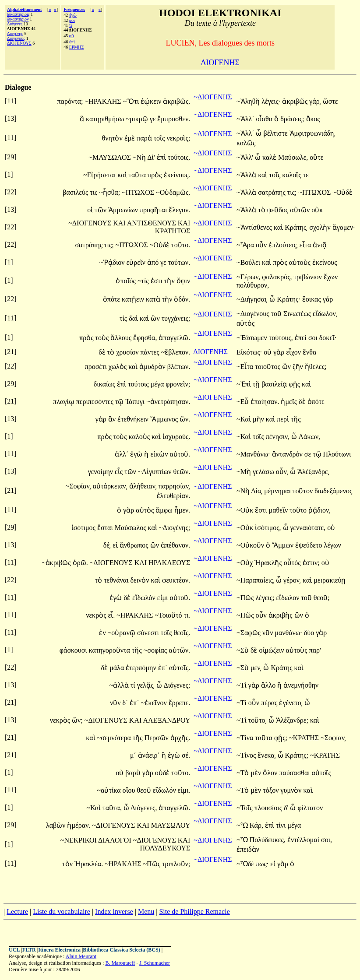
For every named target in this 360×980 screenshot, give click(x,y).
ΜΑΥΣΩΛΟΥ (171, 825)
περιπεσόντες (96, 402)
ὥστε (330, 101)
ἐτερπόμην (142, 668)
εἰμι (164, 598)
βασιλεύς (76, 192)
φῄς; (281, 738)
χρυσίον (128, 352)
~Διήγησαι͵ (252, 299)
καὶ (123, 175)
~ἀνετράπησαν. (168, 402)
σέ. (186, 755)
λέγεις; (265, 598)
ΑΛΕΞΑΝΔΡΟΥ (166, 720)
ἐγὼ (73, 15)
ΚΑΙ (120, 223)
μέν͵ (256, 668)
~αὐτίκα (109, 790)
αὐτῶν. (179, 650)
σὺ (72, 36)
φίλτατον (310, 808)
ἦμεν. (182, 510)
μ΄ (133, 755)
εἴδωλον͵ (325, 314)
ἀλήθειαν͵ (143, 486)
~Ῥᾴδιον (113, 262)
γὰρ (280, 352)
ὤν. (185, 419)
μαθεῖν (279, 510)
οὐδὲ (163, 773)
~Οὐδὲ (342, 192)
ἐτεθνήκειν (134, 419)
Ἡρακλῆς (269, 563)
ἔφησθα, (145, 338)
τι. (187, 615)
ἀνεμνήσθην (301, 685)
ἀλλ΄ (122, 454)
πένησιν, (278, 437)
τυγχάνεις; (176, 318)
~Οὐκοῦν (251, 545)
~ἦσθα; (109, 192)
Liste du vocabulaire (62, 912)
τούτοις (139, 384)
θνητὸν (113, 138)
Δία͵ (257, 491)
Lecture (17, 912)
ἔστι (262, 510)
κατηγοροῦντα (110, 650)
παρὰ (145, 138)
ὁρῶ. (80, 563)
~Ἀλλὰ (247, 175)
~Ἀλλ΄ (245, 119)
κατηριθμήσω (106, 119)
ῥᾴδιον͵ (319, 510)
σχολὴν (321, 227)
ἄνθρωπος (135, 545)
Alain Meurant (81, 956)
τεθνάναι (117, 580)
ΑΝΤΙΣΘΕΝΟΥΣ (152, 223)
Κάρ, (256, 825)
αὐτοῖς (321, 773)
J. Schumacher (155, 963)
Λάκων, (309, 437)
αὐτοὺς (301, 262)
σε (309, 454)
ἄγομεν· (344, 227)
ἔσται (106, 528)
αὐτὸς (245, 323)
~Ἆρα (246, 245)
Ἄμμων (284, 545)
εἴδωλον (289, 598)
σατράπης (273, 192)
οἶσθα (265, 119)
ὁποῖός (126, 281)
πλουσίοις (269, 808)
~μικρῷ (138, 119)
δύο (310, 633)
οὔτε (316, 157)
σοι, (326, 840)
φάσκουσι (74, 650)
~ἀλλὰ (120, 685)
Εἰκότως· (249, 352)
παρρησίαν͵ (174, 486)
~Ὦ (243, 825)
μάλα (118, 668)
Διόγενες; (177, 685)
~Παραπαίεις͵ (255, 580)
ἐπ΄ (163, 668)
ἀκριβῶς (296, 101)
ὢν (156, 318)
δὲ (103, 352)
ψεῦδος (279, 210)
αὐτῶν (301, 210)
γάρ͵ (315, 101)
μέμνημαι (278, 491)
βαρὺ (134, 773)
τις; (292, 192)
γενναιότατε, (308, 528)
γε (154, 119)
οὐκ (317, 210)
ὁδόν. (182, 299)
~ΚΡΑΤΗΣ (305, 738)
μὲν (257, 773)
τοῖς (160, 138)
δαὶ (134, 318)
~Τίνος (247, 755)
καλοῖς (292, 175)
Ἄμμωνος (165, 419)
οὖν (262, 245)
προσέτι (97, 367)
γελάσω (264, 472)
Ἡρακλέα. (89, 864)
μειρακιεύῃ (330, 580)
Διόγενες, (144, 808)
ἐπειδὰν (248, 849)
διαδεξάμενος (333, 491)
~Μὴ (245, 472)
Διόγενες (15, 24)
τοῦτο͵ (258, 720)
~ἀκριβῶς (57, 563)
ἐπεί (302, 338)
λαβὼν (57, 825)
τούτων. (179, 262)
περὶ (284, 419)
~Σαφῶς (249, 633)
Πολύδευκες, (268, 840)
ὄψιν (184, 281)
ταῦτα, (112, 808)
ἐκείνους (325, 262)
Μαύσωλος (131, 528)
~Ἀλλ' (245, 157)
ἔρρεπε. (179, 703)
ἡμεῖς (290, 402)
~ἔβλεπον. (176, 352)
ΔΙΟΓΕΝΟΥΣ (19, 43)
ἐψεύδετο (309, 545)
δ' (286, 808)
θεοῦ (145, 790)
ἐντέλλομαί (304, 840)
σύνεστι (149, 633)
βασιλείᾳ (275, 384)
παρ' (315, 650)
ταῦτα (138, 175)
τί (71, 25)
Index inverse (114, 912)
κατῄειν (134, 299)
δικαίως (105, 384)
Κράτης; (297, 755)
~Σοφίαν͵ (78, 486)
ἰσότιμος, (268, 528)
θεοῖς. (182, 633)
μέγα (158, 384)
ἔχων (331, 277)
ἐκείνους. (177, 175)
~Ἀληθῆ (249, 101)
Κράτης (282, 668)
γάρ (328, 299)
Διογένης (15, 33)
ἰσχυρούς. (176, 437)
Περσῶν (157, 738)
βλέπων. (179, 367)
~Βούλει (249, 262)
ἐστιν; (311, 563)
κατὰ (154, 299)
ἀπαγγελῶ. (174, 338)
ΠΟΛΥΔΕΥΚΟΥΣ (165, 848)
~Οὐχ (245, 563)
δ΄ (125, 703)
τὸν (68, 864)
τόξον (272, 790)
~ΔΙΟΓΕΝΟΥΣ (91, 223)
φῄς (295, 384)
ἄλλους (122, 338)
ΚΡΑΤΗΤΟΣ (173, 231)
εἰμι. (184, 790)
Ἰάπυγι (136, 402)
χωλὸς (118, 367)
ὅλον (271, 773)
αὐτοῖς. (180, 668)
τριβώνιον (309, 277)
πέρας (270, 703)
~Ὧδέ (246, 864)
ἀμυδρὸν (153, 367)
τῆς (296, 419)
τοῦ (277, 314)
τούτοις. (179, 157)
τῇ (257, 384)
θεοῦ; (322, 598)
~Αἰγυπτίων (156, 472)
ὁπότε (112, 299)
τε (306, 175)
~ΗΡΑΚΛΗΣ (104, 101)
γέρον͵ (292, 580)
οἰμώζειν (273, 650)
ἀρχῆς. (180, 738)
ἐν (103, 633)
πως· (262, 864)
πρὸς (155, 175)
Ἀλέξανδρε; (292, 720)
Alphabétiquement (24, 9)
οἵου (130, 790)
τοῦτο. (181, 245)
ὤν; (77, 720)
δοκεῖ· (328, 338)
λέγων (332, 545)
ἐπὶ (72, 42)
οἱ (91, 210)
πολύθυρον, (253, 285)
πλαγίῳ (65, 402)
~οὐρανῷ (122, 633)
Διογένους (16, 38)
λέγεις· (271, 101)
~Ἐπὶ (245, 384)
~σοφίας (156, 650)
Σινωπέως (298, 314)
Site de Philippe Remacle (194, 912)
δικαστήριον (18, 19)
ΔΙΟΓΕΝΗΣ (211, 352)
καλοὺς (140, 437)
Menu (146, 912)
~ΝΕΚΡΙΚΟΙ (79, 840)
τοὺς (103, 338)
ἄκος (313, 119)
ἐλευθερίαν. (174, 496)
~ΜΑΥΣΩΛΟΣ (111, 157)
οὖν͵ (282, 472)
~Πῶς (246, 598)
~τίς (144, 281)
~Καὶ (245, 419)
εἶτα (306, 245)
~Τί (242, 685)
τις (94, 192)
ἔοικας (312, 299)
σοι (314, 338)
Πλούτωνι (337, 454)
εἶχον (294, 352)
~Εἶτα (246, 367)
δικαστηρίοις (18, 14)
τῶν (101, 210)
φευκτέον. (176, 580)
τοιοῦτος (268, 367)
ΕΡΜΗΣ (77, 47)
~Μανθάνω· (253, 454)
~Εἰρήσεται (100, 175)
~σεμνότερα (115, 738)
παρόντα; (70, 101)
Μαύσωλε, (293, 157)
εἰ (116, 545)
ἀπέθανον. (175, 545)
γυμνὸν (292, 790)
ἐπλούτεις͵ (283, 245)
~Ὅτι (132, 101)
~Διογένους (254, 314)
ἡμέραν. (79, 825)
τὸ (262, 210)
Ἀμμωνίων (124, 210)
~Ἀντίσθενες (255, 227)
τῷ (120, 402)
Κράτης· (289, 299)
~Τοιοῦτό (169, 615)
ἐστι (157, 281)
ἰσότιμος (84, 528)
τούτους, (281, 338)
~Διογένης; (175, 528)
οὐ (268, 352)
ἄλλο (269, 685)
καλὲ (270, 157)
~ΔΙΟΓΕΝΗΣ (213, 97)
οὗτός (293, 563)
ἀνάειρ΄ (149, 755)
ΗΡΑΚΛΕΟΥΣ (169, 563)
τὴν (170, 281)
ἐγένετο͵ (291, 703)
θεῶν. (182, 472)
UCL (14, 950)
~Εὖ (244, 402)
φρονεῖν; (178, 384)
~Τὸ (244, 773)
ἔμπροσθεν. (174, 119)
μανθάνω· (288, 633)
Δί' (151, 157)
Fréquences (74, 9)
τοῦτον (304, 491)
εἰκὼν (160, 454)
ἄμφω (165, 510)
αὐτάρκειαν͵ (110, 486)
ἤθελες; (316, 367)
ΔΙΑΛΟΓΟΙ (116, 840)
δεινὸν (141, 580)
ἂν (113, 419)
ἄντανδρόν (288, 454)
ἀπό (154, 262)
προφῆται (154, 210)
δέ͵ (107, 545)
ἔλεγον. (179, 210)
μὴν (259, 419)
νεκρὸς (97, 615)
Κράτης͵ (296, 227)
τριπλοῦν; (176, 864)
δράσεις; (292, 119)
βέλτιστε (276, 133)
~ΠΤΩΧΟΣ (139, 192)
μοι (72, 20)
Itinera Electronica (59, 950)
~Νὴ (140, 157)
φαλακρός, (277, 277)
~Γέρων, (248, 277)
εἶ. (111, 615)
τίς (124, 318)
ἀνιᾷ (320, 245)
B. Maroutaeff (120, 963)
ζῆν (299, 367)
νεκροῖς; (178, 138)
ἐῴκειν (152, 101)
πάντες (150, 352)
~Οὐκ (246, 510)
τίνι (282, 825)
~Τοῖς (245, 808)
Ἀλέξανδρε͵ (313, 472)
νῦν (268, 633)
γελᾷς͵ (146, 685)
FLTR (29, 950)
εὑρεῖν (137, 262)
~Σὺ (244, 650)
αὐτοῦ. (180, 454)
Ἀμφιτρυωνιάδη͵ (312, 133)
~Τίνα (246, 738)
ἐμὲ (131, 138)
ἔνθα (309, 352)
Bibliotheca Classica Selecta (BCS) (121, 950)
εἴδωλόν (145, 598)
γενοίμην (101, 472)
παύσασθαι (295, 773)
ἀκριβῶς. (176, 101)
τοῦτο (299, 510)
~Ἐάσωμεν (253, 338)
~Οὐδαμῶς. (173, 192)
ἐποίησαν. (265, 402)
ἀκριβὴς (281, 615)
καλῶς (246, 143)
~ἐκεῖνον (155, 703)
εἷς (120, 472)
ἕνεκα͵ (266, 755)
